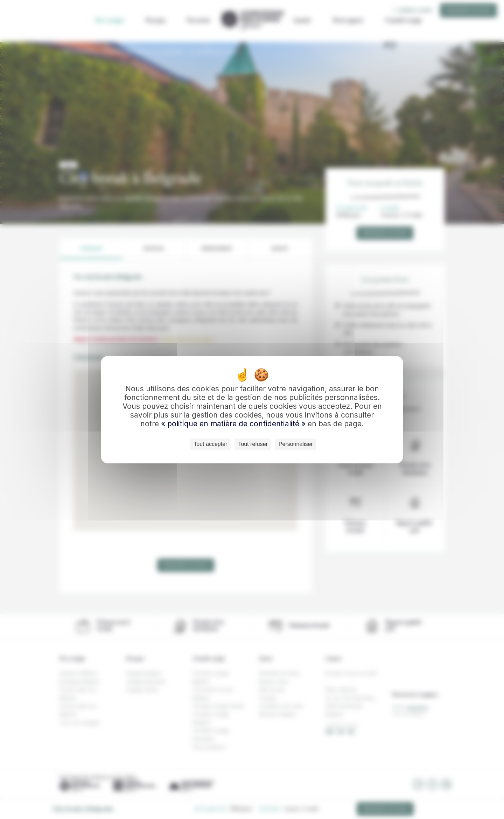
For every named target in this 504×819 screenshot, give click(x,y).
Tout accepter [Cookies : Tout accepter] (210, 444)
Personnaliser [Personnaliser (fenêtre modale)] (296, 444)
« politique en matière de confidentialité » (234, 424)
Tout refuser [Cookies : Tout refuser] (253, 444)
